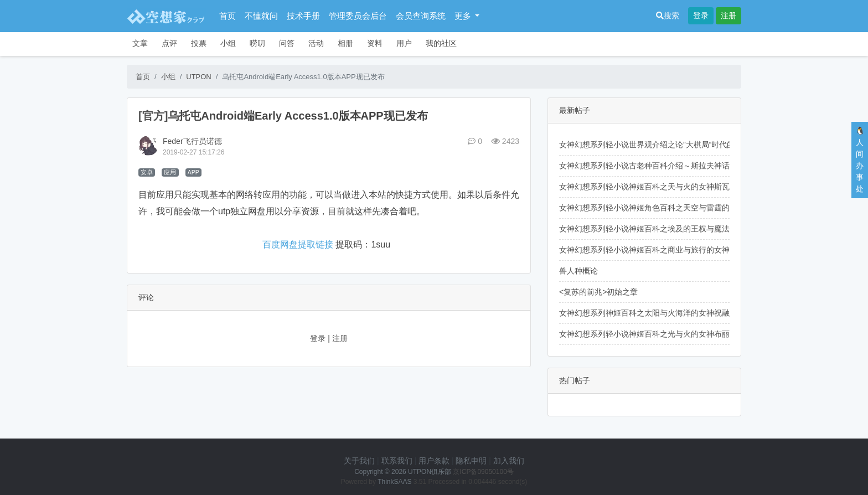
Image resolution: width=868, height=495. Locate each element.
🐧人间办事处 (860, 160)
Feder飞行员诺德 (192, 141)
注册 (728, 16)
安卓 (147, 172)
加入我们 (509, 461)
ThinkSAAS (394, 482)
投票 (199, 43)
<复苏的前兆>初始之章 (598, 292)
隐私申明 (471, 461)
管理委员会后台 (358, 16)
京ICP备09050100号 (483, 472)
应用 (170, 172)
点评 (169, 43)
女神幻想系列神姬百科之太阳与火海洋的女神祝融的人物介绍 (664, 313)
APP (193, 172)
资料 (375, 43)
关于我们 (359, 461)
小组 (228, 43)
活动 (316, 43)
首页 (228, 16)
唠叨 (257, 43)
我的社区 (441, 43)
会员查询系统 (421, 16)
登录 (701, 16)
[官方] (153, 116)
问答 (287, 43)
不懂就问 (261, 16)
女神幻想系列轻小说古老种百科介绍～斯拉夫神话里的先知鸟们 (668, 166)
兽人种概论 (578, 271)
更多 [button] (464, 16)
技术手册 (303, 16)
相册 (345, 43)
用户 (404, 43)
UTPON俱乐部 (430, 472)
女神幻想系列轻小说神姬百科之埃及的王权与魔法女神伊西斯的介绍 (675, 229)
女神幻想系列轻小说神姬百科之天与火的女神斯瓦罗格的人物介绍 (671, 187)
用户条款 (434, 461)
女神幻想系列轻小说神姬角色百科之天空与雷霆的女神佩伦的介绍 (671, 208)
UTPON (199, 77)
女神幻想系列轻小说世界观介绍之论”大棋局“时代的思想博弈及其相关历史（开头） (701, 145)
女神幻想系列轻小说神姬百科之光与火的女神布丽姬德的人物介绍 (671, 334)
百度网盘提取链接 (298, 244)
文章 (140, 43)
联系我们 (397, 461)
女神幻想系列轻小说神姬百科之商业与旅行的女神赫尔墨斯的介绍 (671, 250)
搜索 (668, 16)
